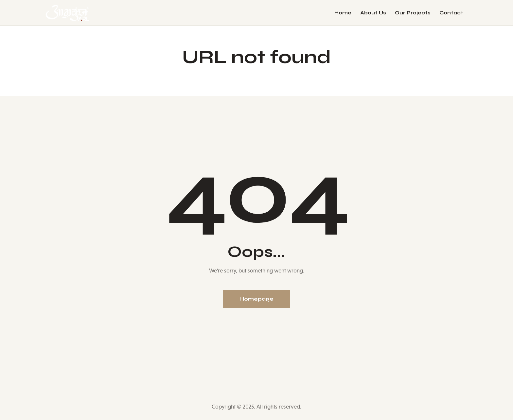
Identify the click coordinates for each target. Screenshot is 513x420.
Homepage (256, 299)
